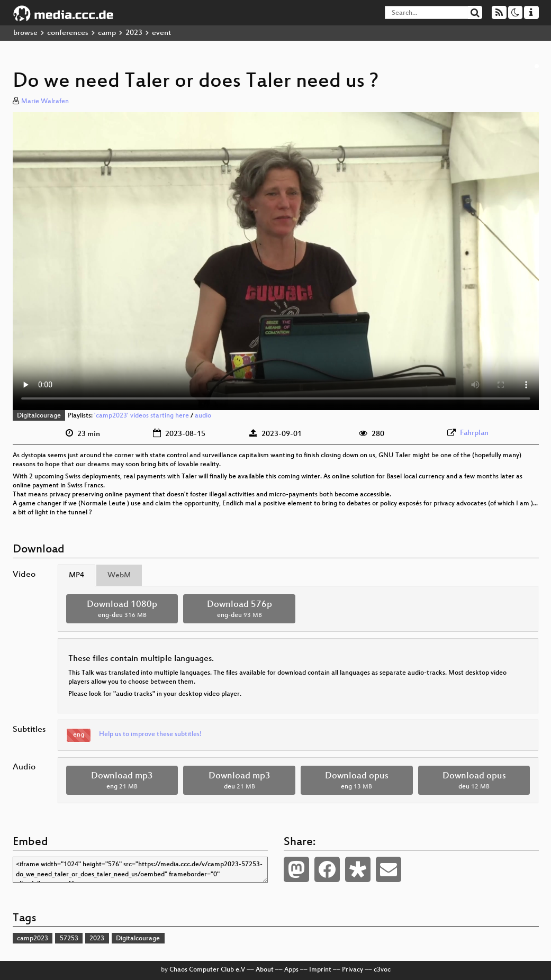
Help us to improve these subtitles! (150, 734)
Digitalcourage (39, 416)
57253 (69, 939)
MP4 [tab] (76, 575)
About (265, 970)
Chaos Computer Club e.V (207, 970)
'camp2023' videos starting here (142, 416)
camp (107, 33)
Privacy (353, 970)
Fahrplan (474, 433)
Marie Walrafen (45, 102)
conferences (68, 33)
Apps (291, 970)
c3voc (382, 970)
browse (25, 33)
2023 (134, 33)
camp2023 (33, 939)
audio (203, 416)
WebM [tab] (119, 575)
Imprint (320, 970)
